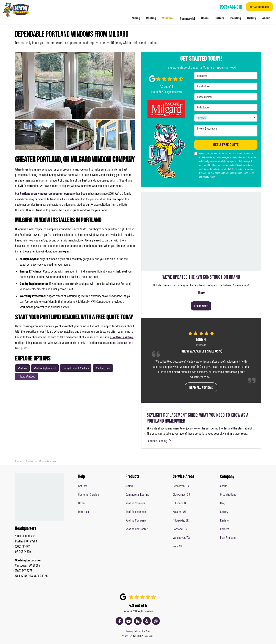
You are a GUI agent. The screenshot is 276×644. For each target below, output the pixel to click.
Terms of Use (248, 173)
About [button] (266, 18)
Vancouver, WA (181, 537)
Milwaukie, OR (181, 520)
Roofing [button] (151, 18)
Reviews (225, 520)
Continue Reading (160, 441)
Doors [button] (205, 18)
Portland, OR (180, 529)
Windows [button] (168, 18)
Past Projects (228, 537)
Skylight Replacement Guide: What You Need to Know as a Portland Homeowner (198, 418)
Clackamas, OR (181, 494)
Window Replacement (45, 368)
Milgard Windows (26, 376)
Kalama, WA (179, 512)
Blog (223, 503)
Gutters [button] (219, 18)
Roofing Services (135, 503)
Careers (225, 529)
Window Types (103, 368)
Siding (129, 486)
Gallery (224, 512)
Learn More (201, 306)
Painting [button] (235, 18)
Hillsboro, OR (180, 503)
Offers (82, 503)
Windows (22, 368)
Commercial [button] (187, 18)
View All (177, 546)
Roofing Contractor (137, 529)
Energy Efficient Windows (76, 368)
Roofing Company (136, 520)
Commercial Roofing (137, 494)
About (223, 486)
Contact (83, 486)
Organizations (228, 494)
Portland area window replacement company (47, 193)
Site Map (146, 631)
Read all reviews (201, 387)
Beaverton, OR (181, 486)
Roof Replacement (136, 512)
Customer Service (89, 494)
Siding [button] (136, 18)
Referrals (84, 512)
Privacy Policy (209, 177)
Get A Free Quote (259, 7)
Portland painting (122, 337)
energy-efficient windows (101, 271)
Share (201, 292)
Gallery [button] (251, 18)
